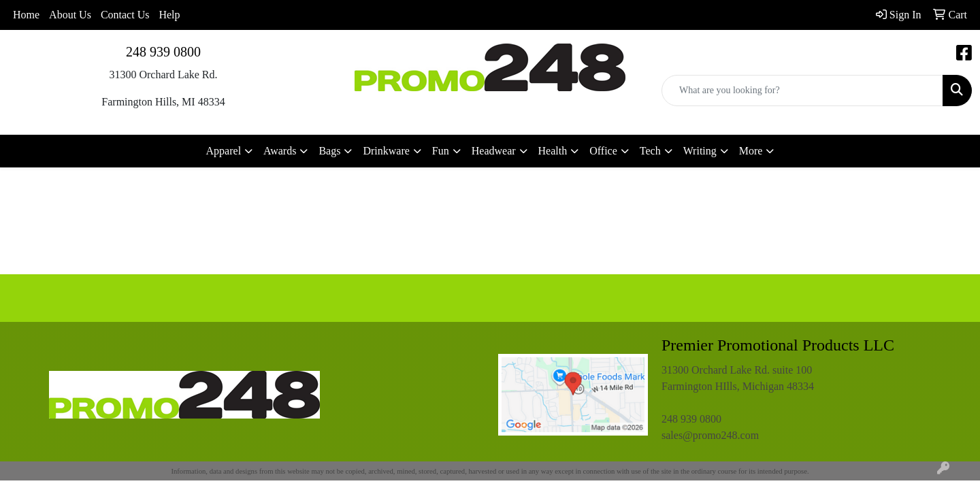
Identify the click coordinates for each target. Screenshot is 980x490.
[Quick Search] (802, 91)
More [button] (751, 151)
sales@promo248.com (710, 435)
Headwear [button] (494, 151)
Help (169, 15)
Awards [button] (280, 151)
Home (26, 15)
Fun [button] (441, 151)
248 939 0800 (163, 52)
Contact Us (125, 15)
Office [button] (603, 151)
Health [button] (553, 151)
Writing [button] (700, 151)
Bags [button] (329, 151)
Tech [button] (650, 151)
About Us (70, 15)
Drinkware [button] (386, 151)
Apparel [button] (224, 151)
